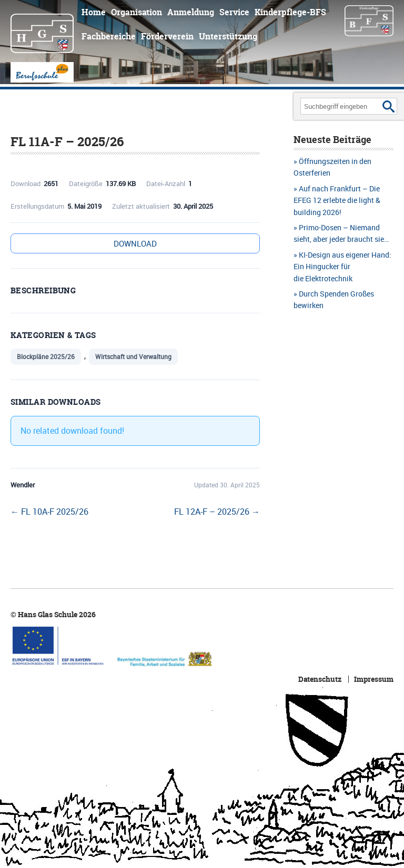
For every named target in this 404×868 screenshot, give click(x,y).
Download (135, 243)
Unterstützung (228, 36)
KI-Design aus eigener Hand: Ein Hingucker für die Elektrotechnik (342, 267)
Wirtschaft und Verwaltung (133, 356)
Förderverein (167, 36)
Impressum (374, 679)
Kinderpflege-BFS (290, 12)
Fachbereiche (109, 36)
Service (234, 12)
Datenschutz (320, 679)
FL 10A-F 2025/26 (49, 512)
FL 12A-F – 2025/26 (217, 512)
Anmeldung (191, 12)
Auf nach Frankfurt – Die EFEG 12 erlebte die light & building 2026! (337, 200)
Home (94, 12)
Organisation (137, 12)
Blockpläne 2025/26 (46, 356)
